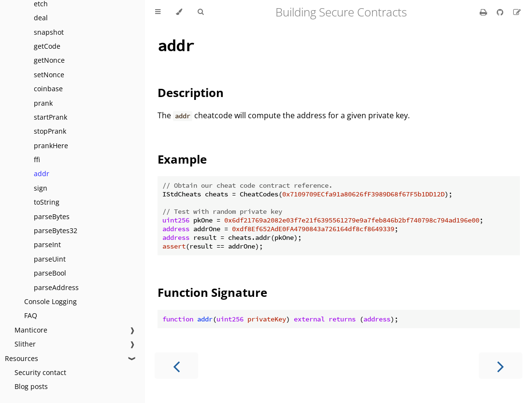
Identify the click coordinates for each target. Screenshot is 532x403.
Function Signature (212, 292)
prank (43, 103)
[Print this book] (484, 12)
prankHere (51, 146)
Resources (22, 358)
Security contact (40, 372)
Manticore (31, 330)
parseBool (50, 273)
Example (182, 159)
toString (47, 202)
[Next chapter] (501, 366)
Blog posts (31, 386)
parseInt (47, 244)
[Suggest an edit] (517, 12)
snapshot (49, 32)
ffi (37, 160)
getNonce (49, 60)
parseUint (50, 259)
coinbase (48, 89)
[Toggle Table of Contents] (158, 12)
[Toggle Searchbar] (201, 12)
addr (42, 174)
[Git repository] (501, 12)
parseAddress (56, 287)
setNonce (49, 75)
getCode (47, 46)
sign (41, 188)
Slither (25, 344)
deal (41, 18)
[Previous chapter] (176, 366)
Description (191, 92)
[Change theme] (179, 12)
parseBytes (52, 216)
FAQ (31, 315)
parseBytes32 (56, 230)
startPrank (50, 117)
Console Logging (50, 301)
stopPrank (50, 131)
